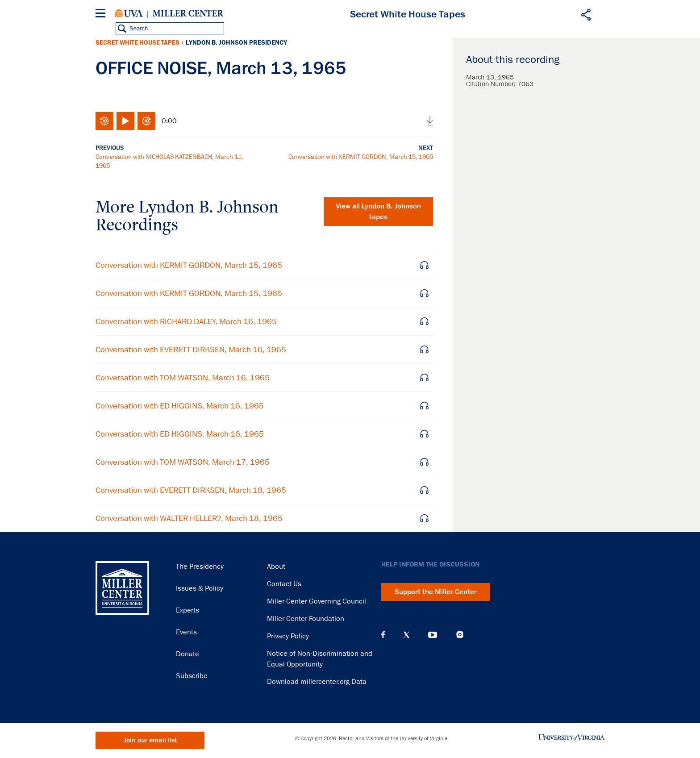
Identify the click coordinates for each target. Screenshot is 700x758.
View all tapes (378, 212)
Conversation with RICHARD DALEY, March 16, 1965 (186, 321)
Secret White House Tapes (137, 43)
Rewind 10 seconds (104, 121)
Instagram (460, 635)
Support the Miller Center (436, 592)
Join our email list (150, 740)
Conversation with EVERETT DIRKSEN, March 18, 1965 (191, 490)
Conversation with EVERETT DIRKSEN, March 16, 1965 (191, 350)
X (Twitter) (406, 635)
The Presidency (200, 566)
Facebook (383, 635)
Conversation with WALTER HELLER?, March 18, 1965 (189, 518)
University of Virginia (129, 13)
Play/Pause (125, 121)
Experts (187, 610)
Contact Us (284, 584)
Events (186, 632)
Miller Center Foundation (306, 619)
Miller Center (188, 13)
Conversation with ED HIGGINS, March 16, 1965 (180, 406)
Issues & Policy (200, 588)
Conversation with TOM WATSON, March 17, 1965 (183, 462)
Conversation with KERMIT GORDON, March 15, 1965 (361, 157)
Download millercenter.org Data (317, 682)
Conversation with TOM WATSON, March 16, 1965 (183, 378)
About (276, 566)
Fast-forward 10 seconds (146, 121)
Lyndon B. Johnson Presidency (236, 43)
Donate (187, 654)
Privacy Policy (288, 636)
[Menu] (102, 15)
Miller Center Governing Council (317, 601)
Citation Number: (492, 84)
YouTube (433, 635)
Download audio (430, 121)
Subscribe (192, 676)
